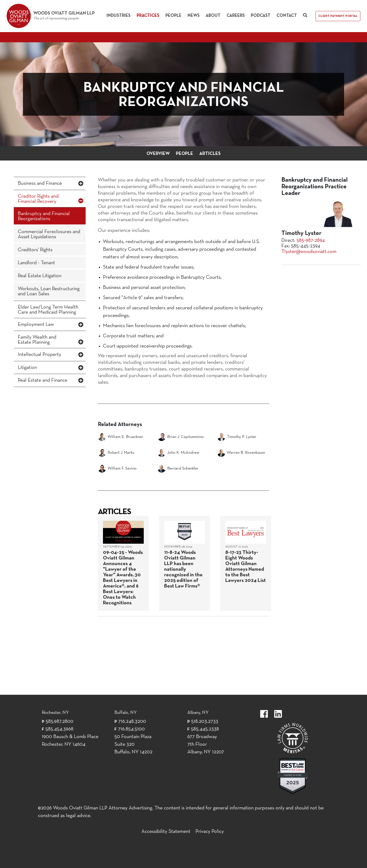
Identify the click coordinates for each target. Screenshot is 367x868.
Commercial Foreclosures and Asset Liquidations (49, 234)
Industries (119, 16)
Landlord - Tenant (36, 263)
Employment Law (36, 325)
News (194, 16)
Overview (158, 154)
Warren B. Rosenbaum (241, 453)
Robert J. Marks (116, 453)
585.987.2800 (60, 722)
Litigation (27, 368)
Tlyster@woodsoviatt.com (309, 252)
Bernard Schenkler (178, 469)
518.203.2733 (205, 722)
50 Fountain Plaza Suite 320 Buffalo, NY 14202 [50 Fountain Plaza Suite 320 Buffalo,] (133, 744)
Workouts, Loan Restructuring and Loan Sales (49, 291)
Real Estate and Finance (43, 380)
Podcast (261, 16)
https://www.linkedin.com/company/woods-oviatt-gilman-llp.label (278, 714)
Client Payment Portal (338, 16)
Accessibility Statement (166, 832)
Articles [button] (210, 154)
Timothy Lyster (301, 233)
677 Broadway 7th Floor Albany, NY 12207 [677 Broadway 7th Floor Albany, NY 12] (206, 744)
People (173, 16)
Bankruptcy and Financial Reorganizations (44, 216)
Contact (287, 16)
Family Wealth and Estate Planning (37, 340)
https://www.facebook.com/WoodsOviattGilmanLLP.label (264, 714)
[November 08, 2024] (185, 563)
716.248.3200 (132, 722)
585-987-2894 (311, 241)
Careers (236, 16)
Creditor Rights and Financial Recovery (38, 199)
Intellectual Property (40, 355)
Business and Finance (40, 183)
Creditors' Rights (35, 250)
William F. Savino (117, 469)
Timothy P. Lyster (237, 437)
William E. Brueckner (121, 437)
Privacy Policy (210, 832)
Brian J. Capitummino (181, 437)
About (213, 16)
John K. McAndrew (178, 453)
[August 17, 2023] (246, 563)
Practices (148, 16)
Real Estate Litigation (40, 276)
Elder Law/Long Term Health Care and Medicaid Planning (48, 310)
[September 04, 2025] (123, 563)
